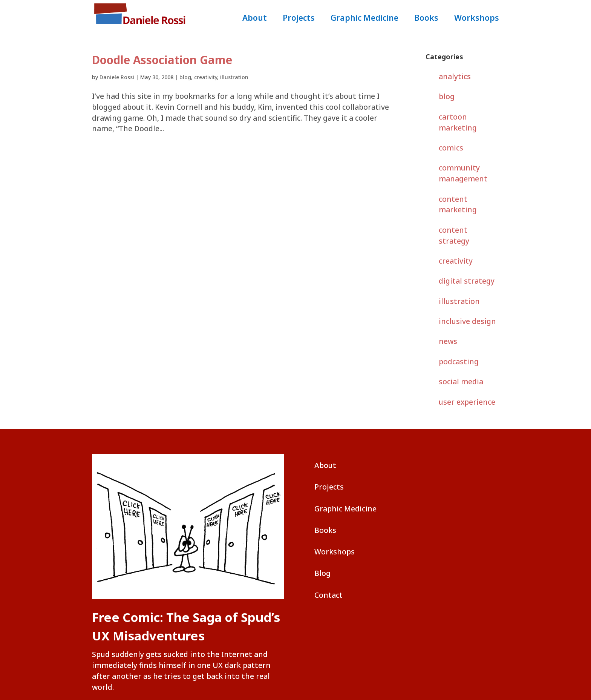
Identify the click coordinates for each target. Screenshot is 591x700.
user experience (467, 402)
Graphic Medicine (364, 19)
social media (461, 381)
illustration (234, 77)
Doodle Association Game (162, 60)
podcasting (459, 362)
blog (185, 77)
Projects (299, 19)
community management (463, 173)
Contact (328, 595)
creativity (206, 77)
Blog (322, 573)
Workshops (477, 19)
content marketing (458, 204)
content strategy (454, 235)
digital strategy (467, 281)
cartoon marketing (458, 122)
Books (426, 19)
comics (451, 148)
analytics (455, 76)
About (255, 19)
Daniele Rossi (117, 77)
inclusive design (467, 321)
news (448, 341)
